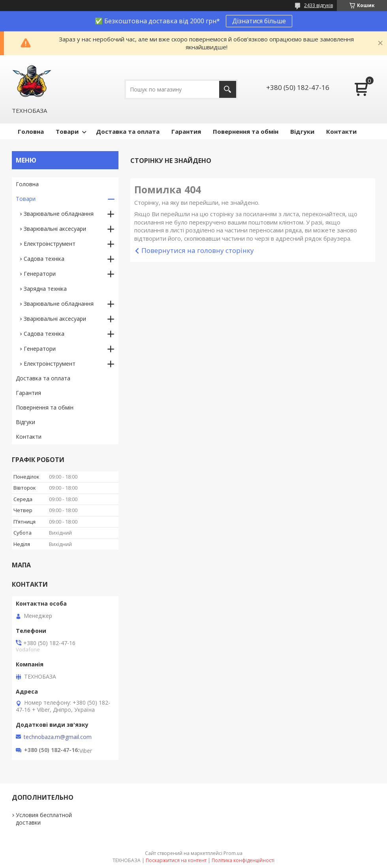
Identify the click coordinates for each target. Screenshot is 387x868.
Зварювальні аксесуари (55, 229)
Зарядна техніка (45, 289)
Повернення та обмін (246, 131)
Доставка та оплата (128, 131)
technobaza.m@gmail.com (58, 737)
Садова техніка (44, 259)
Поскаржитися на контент (176, 860)
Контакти (341, 131)
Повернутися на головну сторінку (198, 250)
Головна (31, 131)
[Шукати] (228, 89)
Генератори (40, 274)
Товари (67, 131)
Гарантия (186, 131)
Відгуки (302, 131)
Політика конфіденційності (243, 860)
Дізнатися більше (259, 21)
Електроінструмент (50, 244)
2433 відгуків (318, 5)
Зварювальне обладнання (59, 214)
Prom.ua (233, 853)
